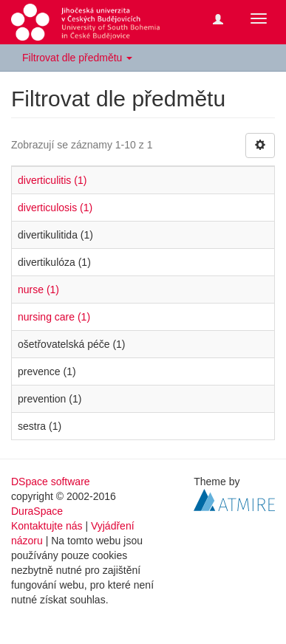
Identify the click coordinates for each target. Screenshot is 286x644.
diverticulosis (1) (55, 208)
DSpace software (51, 482)
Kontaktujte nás (47, 526)
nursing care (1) (54, 317)
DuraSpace (37, 511)
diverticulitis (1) (52, 180)
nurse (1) (38, 290)
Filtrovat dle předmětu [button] (77, 58)
